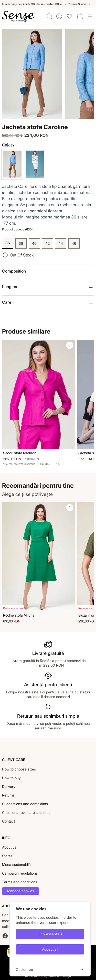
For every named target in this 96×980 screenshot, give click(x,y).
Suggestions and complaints (25, 804)
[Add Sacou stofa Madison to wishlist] (70, 345)
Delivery (9, 786)
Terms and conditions (20, 882)
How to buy (11, 778)
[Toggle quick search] (49, 16)
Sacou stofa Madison (20, 453)
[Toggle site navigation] (90, 16)
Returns (8, 795)
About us (9, 847)
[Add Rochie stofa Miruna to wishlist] (70, 508)
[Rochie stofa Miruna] (39, 557)
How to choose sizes (19, 769)
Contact (8, 821)
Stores (7, 856)
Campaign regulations (20, 873)
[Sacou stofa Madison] (39, 394)
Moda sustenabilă (16, 865)
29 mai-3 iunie (78, 4)
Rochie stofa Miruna (19, 615)
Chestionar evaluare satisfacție (27, 812)
